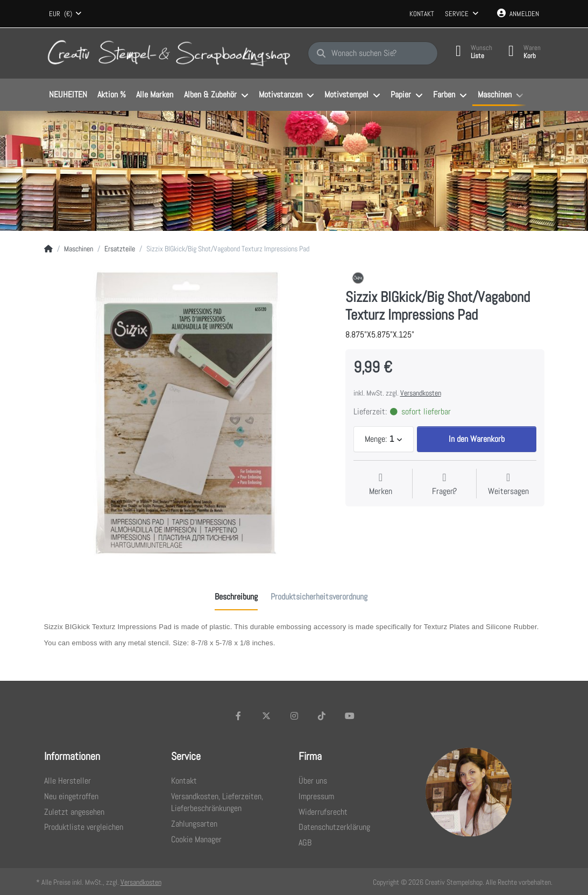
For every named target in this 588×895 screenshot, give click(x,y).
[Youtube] (350, 716)
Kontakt (422, 14)
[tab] (236, 597)
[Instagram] (294, 716)
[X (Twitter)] (266, 716)
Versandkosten (421, 393)
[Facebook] (239, 716)
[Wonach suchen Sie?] (373, 53)
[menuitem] (68, 95)
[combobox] (66, 14)
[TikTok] (322, 716)
